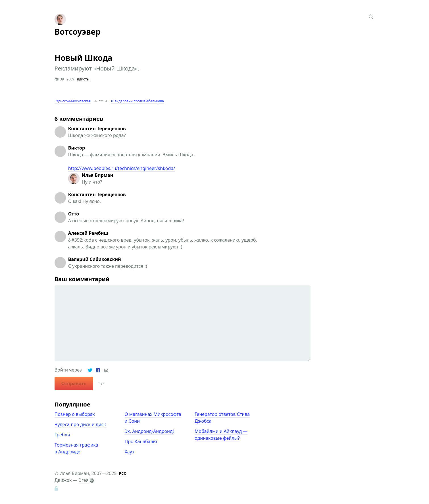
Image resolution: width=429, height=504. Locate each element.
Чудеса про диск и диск (80, 424)
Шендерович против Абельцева (138, 101)
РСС (123, 473)
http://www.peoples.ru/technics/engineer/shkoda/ (122, 168)
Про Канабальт (141, 441)
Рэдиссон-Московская (73, 101)
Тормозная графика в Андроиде (76, 448)
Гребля (62, 435)
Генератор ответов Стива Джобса (222, 418)
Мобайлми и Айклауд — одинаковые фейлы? (221, 435)
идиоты (83, 79)
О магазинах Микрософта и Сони (153, 418)
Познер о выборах (75, 414)
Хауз (129, 452)
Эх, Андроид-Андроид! (149, 431)
